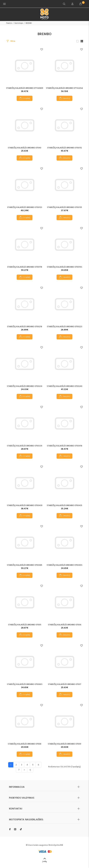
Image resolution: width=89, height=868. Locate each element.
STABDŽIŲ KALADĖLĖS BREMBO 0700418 (65, 446)
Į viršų (44, 862)
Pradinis (9, 23)
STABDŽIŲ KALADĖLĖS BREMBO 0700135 (65, 207)
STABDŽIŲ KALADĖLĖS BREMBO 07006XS (25, 684)
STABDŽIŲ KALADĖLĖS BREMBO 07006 (65, 625)
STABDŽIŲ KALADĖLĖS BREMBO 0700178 (25, 267)
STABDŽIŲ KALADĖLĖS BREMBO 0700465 (25, 565)
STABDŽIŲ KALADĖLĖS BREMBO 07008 (25, 744)
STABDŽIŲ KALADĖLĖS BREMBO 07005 (25, 625)
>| (30, 770)
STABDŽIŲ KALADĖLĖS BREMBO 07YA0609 (25, 88)
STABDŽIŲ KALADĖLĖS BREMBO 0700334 (25, 446)
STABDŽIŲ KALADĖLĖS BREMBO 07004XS (64, 565)
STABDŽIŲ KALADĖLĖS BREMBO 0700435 (64, 506)
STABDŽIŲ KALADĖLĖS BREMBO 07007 (64, 684)
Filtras (13, 41)
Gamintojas (19, 23)
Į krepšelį (26, 98)
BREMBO (29, 23)
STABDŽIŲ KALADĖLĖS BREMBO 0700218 (25, 327)
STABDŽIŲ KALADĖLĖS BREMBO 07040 (25, 148)
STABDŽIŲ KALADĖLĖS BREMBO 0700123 (25, 207)
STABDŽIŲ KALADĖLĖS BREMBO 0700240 (65, 386)
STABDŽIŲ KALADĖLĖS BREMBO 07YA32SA (64, 88)
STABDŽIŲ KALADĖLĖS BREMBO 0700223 (65, 327)
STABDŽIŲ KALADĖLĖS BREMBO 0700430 (25, 506)
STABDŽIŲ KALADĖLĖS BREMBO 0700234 (25, 386)
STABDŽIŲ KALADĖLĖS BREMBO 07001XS (65, 267)
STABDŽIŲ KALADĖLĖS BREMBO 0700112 (65, 148)
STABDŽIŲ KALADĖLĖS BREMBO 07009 (64, 744)
